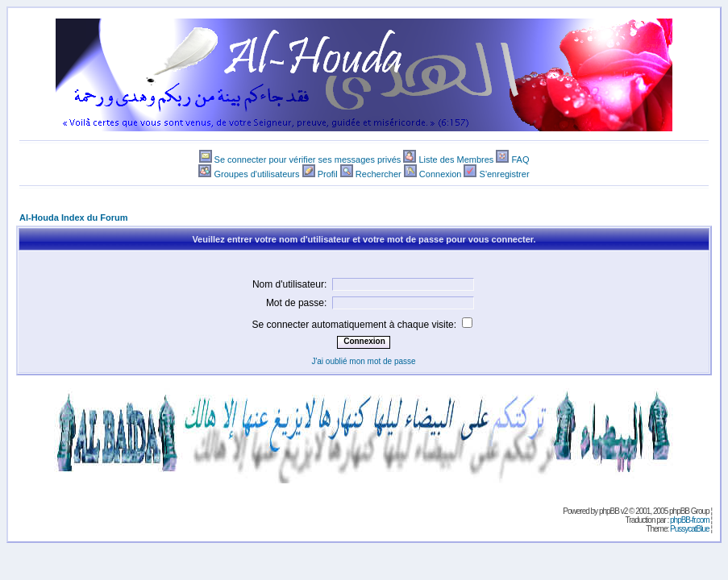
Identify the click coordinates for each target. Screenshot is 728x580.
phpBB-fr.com (690, 520)
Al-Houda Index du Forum (73, 217)
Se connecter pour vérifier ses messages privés (308, 159)
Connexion (441, 174)
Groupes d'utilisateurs (256, 174)
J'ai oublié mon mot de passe (363, 361)
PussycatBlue (690, 529)
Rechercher (379, 174)
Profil (328, 174)
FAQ (520, 159)
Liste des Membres (456, 159)
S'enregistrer (505, 174)
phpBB (609, 511)
